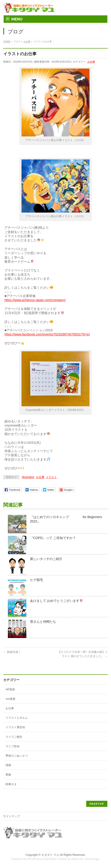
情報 (8, 765)
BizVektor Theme (56, 859)
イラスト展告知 (15, 727)
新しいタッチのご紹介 (46, 559)
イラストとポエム (17, 718)
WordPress (34, 859)
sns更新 (11, 699)
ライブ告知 (12, 746)
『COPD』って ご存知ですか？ (53, 538)
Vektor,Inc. (78, 859)
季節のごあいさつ (17, 756)
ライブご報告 (14, 737)
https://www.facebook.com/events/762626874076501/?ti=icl (47, 334)
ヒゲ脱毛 (37, 580)
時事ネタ (11, 784)
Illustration (28, 477)
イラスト (51, 477)
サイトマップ (12, 816)
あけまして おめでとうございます (57, 601)
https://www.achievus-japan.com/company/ (35, 300)
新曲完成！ (12, 652)
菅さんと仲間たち (43, 622)
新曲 (8, 775)
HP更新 (10, 689)
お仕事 (91, 62)
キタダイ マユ (50, 855)
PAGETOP (97, 804)
